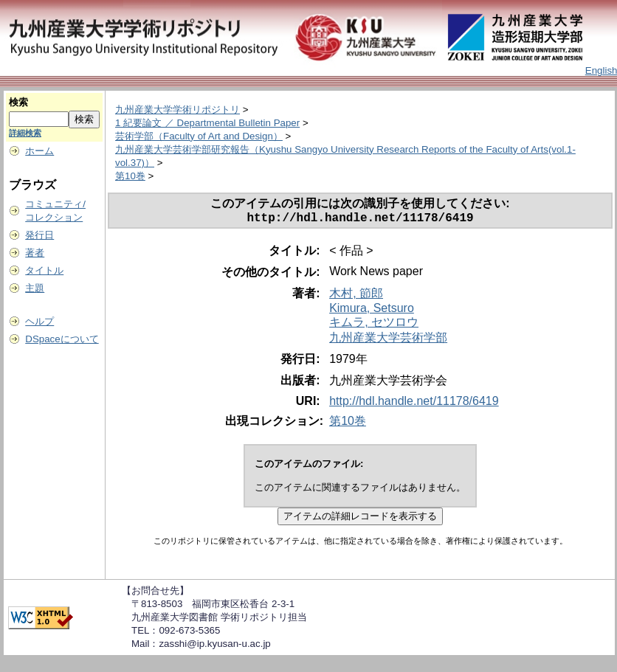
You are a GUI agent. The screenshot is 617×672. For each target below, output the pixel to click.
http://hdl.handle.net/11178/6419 (414, 404)
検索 (18, 102)
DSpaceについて (62, 339)
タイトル (44, 270)
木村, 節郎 (356, 296)
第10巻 (130, 176)
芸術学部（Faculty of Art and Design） (199, 136)
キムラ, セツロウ (374, 325)
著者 (35, 253)
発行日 (39, 235)
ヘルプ (39, 321)
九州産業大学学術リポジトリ (177, 110)
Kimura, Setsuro (372, 311)
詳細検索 (25, 133)
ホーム (39, 151)
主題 (35, 288)
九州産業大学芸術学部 (388, 340)
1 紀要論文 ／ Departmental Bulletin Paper (207, 123)
